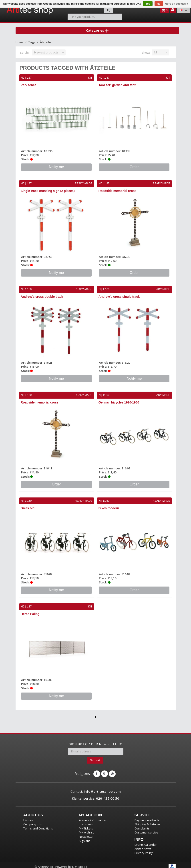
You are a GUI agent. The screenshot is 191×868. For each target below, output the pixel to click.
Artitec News (143, 845)
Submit (95, 756)
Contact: (96, 788)
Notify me (56, 164)
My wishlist (86, 829)
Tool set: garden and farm (118, 83)
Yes (148, 4)
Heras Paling (30, 611)
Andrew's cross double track (42, 294)
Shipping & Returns (147, 821)
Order (134, 164)
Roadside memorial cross (118, 188)
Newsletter (86, 833)
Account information (92, 816)
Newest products (46, 50)
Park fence (29, 83)
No (159, 4)
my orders (86, 821)
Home (20, 40)
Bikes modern (109, 505)
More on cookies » (176, 4)
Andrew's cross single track (119, 294)
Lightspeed (80, 863)
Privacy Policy (144, 849)
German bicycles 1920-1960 (119, 399)
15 (155, 50)
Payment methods (147, 816)
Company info (33, 821)
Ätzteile (45, 40)
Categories (97, 28)
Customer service (146, 829)
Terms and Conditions (38, 825)
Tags (32, 40)
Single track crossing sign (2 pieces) (48, 188)
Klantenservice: (95, 795)
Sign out (84, 837)
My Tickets (86, 825)
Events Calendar (146, 841)
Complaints (142, 825)
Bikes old (28, 505)
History (28, 816)
